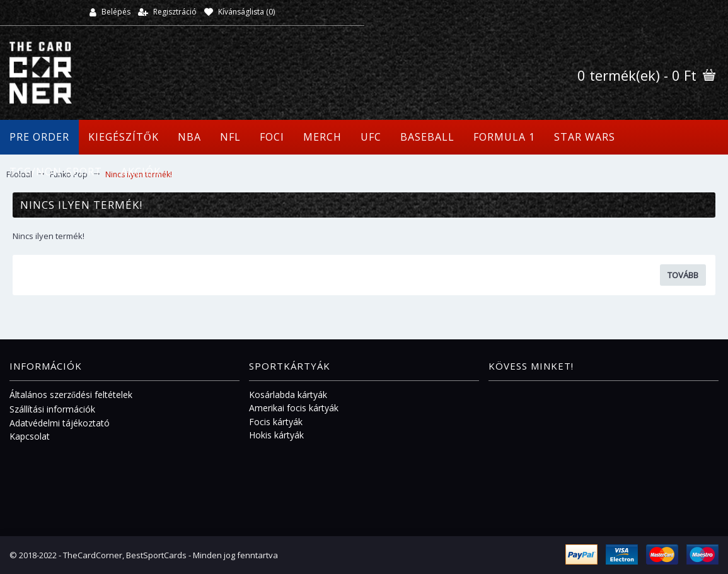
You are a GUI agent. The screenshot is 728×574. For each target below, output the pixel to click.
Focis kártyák (276, 422)
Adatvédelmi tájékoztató (60, 423)
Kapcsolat (30, 436)
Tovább (683, 275)
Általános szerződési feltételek (71, 395)
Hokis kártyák (276, 435)
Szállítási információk (52, 409)
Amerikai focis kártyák (294, 408)
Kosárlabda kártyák (288, 395)
